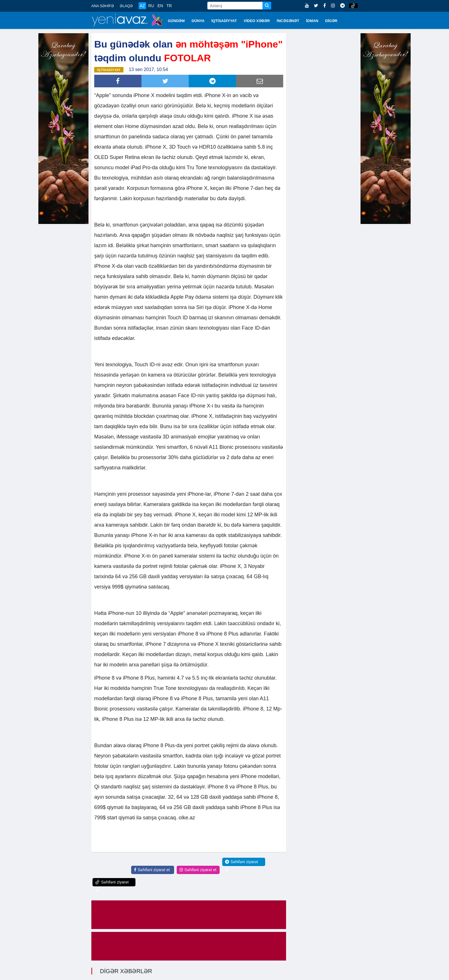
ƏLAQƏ (126, 6)
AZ (142, 6)
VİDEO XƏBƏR (257, 21)
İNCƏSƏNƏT (288, 21)
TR (169, 6)
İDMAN (312, 21)
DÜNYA (198, 21)
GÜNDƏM (176, 21)
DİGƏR (331, 21)
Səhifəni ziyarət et (152, 869)
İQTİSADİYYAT (224, 21)
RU (151, 6)
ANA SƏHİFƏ (103, 6)
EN (160, 6)
